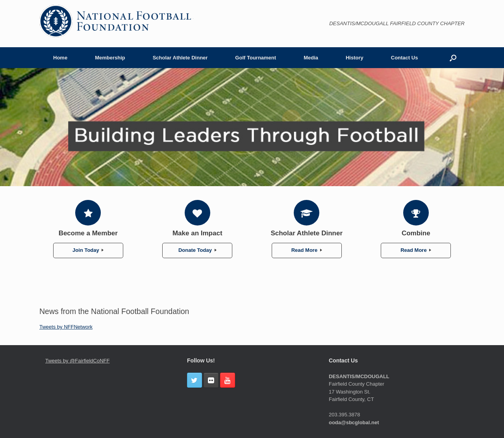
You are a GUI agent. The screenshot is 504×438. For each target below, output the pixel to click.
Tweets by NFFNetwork (66, 327)
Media (311, 58)
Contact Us (405, 58)
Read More (307, 250)
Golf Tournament (256, 58)
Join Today (88, 250)
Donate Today (197, 250)
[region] (252, 127)
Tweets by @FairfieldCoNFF (77, 361)
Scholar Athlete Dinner (180, 58)
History (355, 58)
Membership (110, 58)
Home (60, 58)
